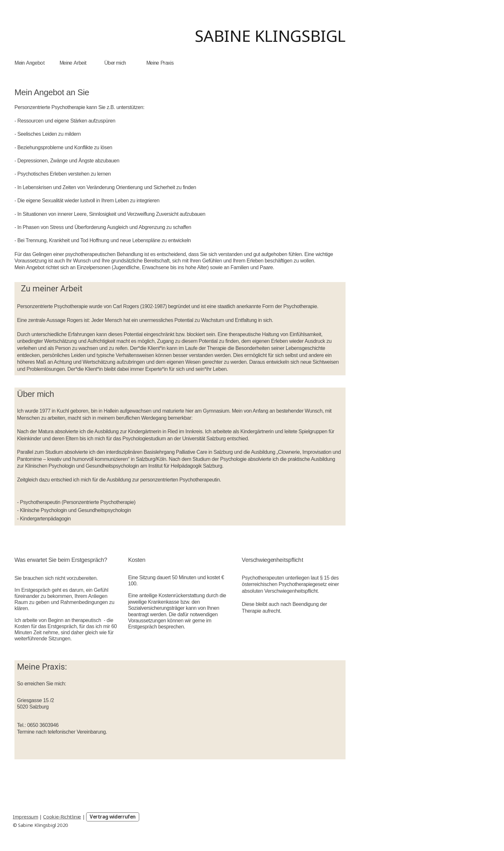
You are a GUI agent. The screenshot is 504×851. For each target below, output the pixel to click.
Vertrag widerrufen (113, 817)
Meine (66, 63)
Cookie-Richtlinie (62, 817)
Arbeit (80, 63)
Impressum (26, 817)
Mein (19, 63)
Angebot (35, 63)
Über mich (115, 63)
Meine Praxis (160, 63)
